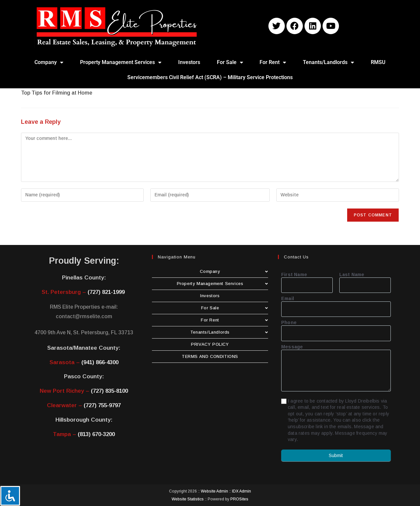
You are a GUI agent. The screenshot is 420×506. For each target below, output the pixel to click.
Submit (336, 455)
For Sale (230, 62)
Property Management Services (121, 62)
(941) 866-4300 (100, 362)
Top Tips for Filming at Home (57, 93)
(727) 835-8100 (109, 391)
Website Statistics (188, 499)
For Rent (273, 62)
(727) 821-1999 (106, 292)
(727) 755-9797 (102, 405)
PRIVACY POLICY (210, 344)
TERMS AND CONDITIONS (210, 356)
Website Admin (214, 491)
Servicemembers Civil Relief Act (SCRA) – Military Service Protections (210, 77)
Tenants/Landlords (328, 62)
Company (49, 62)
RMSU (378, 62)
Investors (189, 62)
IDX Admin (241, 491)
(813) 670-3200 (96, 434)
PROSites (239, 499)
